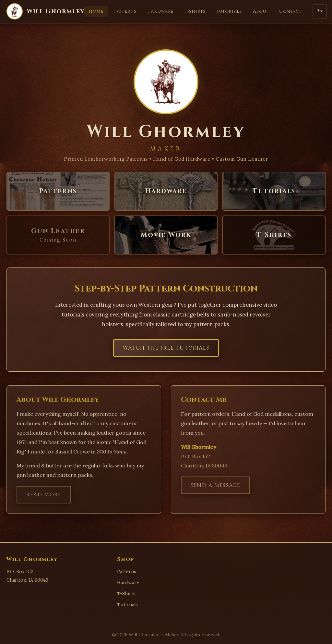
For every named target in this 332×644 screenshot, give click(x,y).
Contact (290, 11)
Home (96, 11)
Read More (44, 500)
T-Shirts (195, 11)
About (261, 11)
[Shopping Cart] (320, 11)
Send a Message (215, 490)
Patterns (125, 11)
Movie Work (166, 235)
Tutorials (229, 11)
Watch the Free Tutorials (166, 348)
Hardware (160, 11)
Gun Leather (58, 235)
